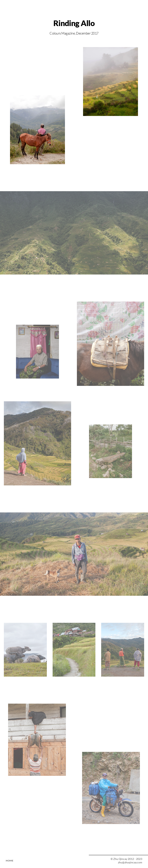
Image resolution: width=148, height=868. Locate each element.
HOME (10, 861)
